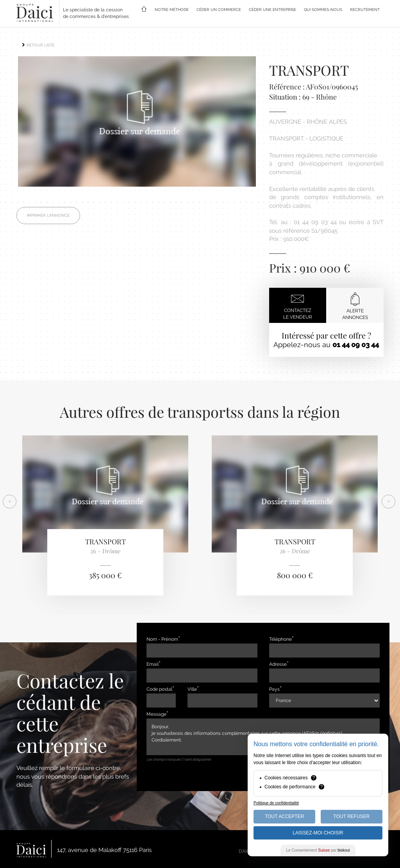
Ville (192, 689)
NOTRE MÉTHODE (172, 10)
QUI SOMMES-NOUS (323, 10)
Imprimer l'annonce (48, 218)
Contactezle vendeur (298, 306)
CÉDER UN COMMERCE (219, 10)
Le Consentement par (318, 850)
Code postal (159, 689)
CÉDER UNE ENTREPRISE (272, 10)
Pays (274, 689)
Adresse (278, 664)
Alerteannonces (355, 306)
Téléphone (280, 639)
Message (156, 714)
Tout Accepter (284, 816)
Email (153, 664)
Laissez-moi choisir (318, 833)
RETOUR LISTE (38, 45)
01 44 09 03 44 (356, 345)
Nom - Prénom (162, 639)
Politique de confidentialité (276, 803)
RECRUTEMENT (365, 10)
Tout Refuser (351, 816)
